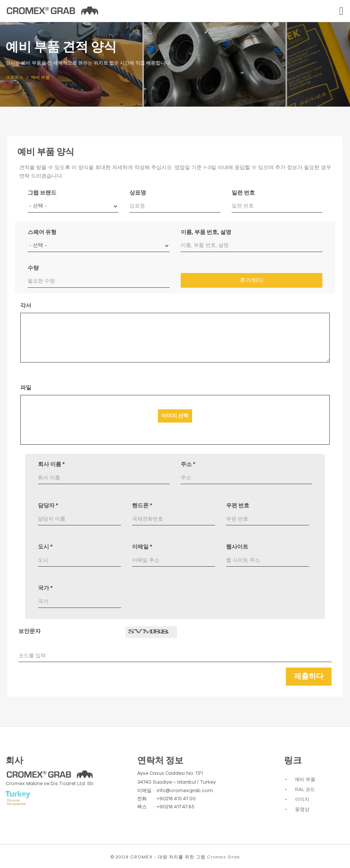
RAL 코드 (305, 790)
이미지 (302, 800)
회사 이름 (51, 464)
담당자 (48, 506)
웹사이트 (237, 547)
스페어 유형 (42, 232)
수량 (33, 268)
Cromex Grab (223, 857)
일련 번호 (243, 193)
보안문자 (30, 631)
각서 (26, 306)
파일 (26, 388)
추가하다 (252, 280)
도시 (45, 547)
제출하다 (309, 676)
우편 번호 (238, 506)
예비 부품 (305, 780)
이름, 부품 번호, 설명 (206, 232)
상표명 (138, 193)
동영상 (302, 810)
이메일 (142, 547)
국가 (45, 588)
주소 (188, 464)
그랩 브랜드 (42, 193)
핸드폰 (142, 506)
